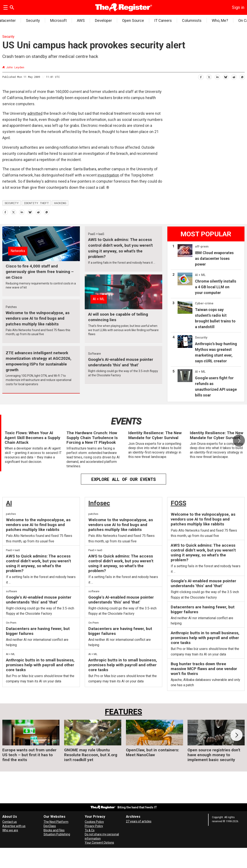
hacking (60, 203)
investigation (108, 175)
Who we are (10, 830)
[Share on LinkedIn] (217, 76)
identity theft (36, 203)
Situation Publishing (57, 834)
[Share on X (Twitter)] (209, 76)
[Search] (12, 7)
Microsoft (58, 20)
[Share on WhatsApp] (242, 76)
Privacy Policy (94, 826)
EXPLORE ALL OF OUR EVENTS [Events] (123, 479)
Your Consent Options (99, 843)
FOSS (179, 503)
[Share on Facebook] (201, 76)
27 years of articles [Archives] (139, 821)
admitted (35, 113)
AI (9, 503)
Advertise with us (14, 826)
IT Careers (163, 20)
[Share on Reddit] (234, 76)
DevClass (50, 826)
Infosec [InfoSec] (99, 503)
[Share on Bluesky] (225, 76)
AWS (81, 20)
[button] (239, 441)
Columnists (192, 20)
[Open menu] (6, 7)
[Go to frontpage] (123, 7)
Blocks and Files (54, 830)
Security (33, 20)
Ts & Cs (90, 830)
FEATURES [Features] (123, 712)
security (12, 203)
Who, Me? (220, 20)
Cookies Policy (94, 822)
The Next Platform (56, 822)
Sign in (238, 7)
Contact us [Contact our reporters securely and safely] (10, 822)
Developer (103, 20)
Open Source (133, 20)
